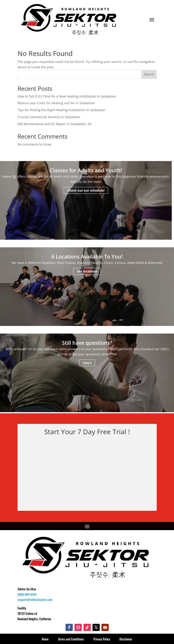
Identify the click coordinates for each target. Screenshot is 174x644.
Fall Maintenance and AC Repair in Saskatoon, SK (54, 124)
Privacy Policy (102, 639)
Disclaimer (126, 639)
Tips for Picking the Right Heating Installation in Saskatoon (61, 110)
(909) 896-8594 (27, 594)
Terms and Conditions (71, 639)
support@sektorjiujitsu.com (35, 599)
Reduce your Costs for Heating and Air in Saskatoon (56, 103)
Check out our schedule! (86, 190)
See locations (87, 271)
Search (149, 74)
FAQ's (87, 363)
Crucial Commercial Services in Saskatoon (49, 117)
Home (45, 639)
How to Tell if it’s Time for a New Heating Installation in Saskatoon (67, 96)
